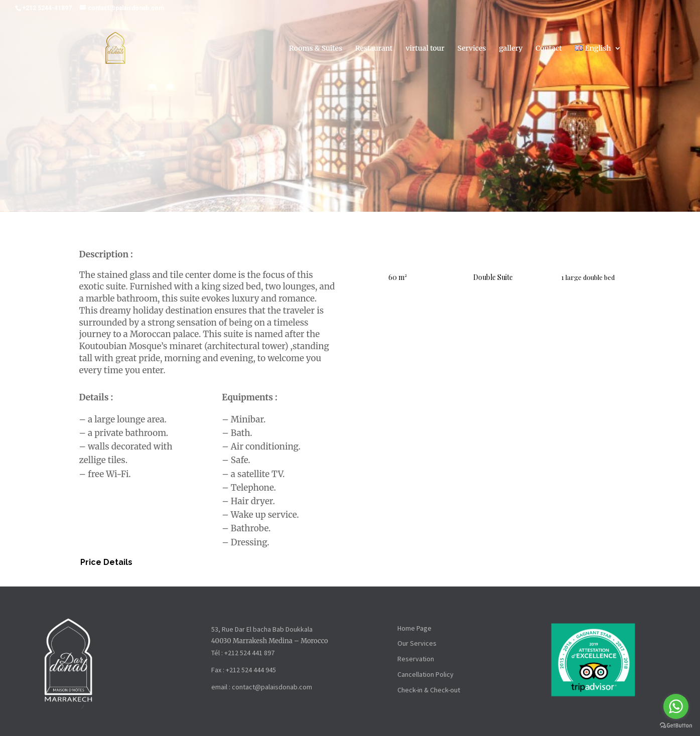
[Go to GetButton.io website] (676, 726)
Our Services (417, 644)
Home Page (414, 629)
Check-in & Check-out (429, 691)
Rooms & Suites (316, 50)
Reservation (416, 660)
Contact (548, 50)
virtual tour (425, 50)
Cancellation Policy (426, 675)
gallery (511, 50)
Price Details (106, 563)
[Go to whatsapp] (676, 706)
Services (472, 50)
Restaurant (374, 50)
